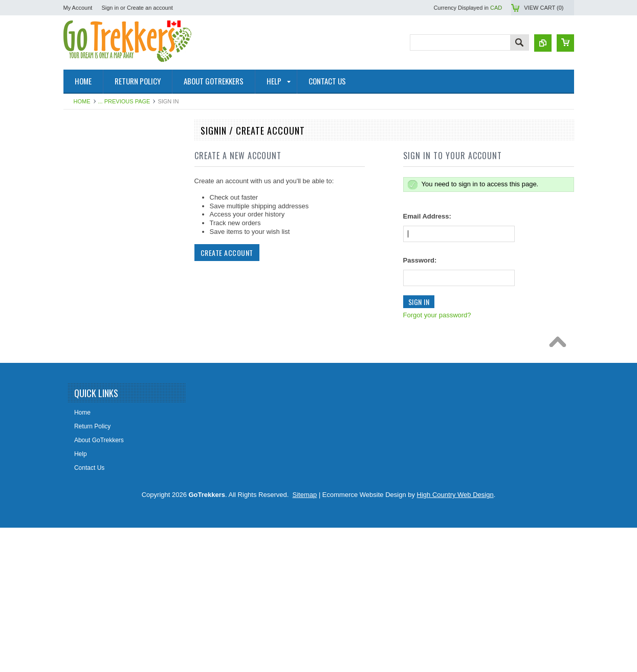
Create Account (227, 253)
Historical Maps (90, 315)
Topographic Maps (94, 185)
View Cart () (544, 8)
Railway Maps (88, 419)
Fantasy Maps (88, 453)
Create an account (150, 8)
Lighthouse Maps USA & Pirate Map (118, 436)
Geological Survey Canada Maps (114, 263)
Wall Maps (83, 297)
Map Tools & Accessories (103, 367)
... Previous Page (124, 101)
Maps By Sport (89, 245)
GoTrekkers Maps (93, 228)
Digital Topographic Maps (104, 350)
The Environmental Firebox (106, 401)
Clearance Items (91, 471)
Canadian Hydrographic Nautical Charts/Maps (113, 207)
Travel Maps (86, 280)
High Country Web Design (455, 639)
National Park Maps (96, 150)
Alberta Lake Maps (95, 332)
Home (82, 101)
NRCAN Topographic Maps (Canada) (119, 167)
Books (78, 384)
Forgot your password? (437, 315)
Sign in (110, 8)
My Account (78, 8)
